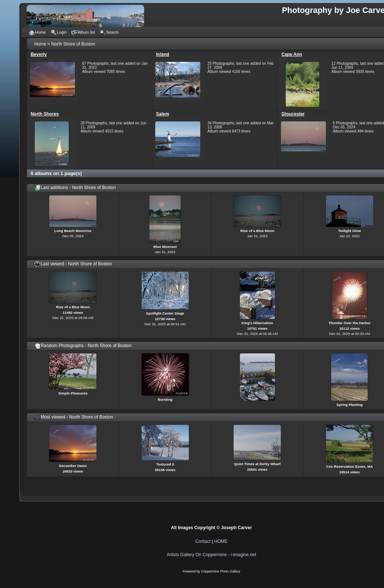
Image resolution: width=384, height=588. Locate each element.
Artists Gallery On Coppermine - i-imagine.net (211, 555)
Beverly (39, 54)
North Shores (45, 114)
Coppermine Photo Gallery (221, 571)
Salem (162, 114)
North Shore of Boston (73, 44)
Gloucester (293, 114)
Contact (203, 541)
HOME (221, 541)
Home (40, 44)
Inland (162, 54)
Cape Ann (292, 54)
